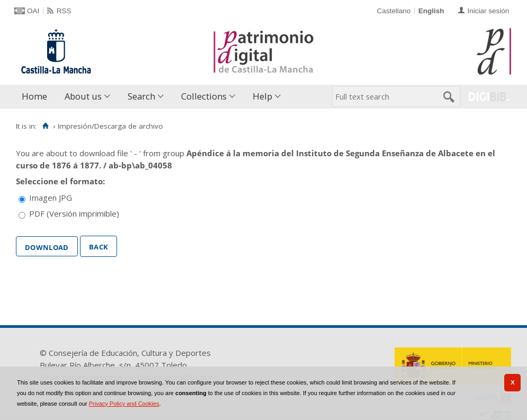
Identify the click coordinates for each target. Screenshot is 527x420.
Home (34, 96)
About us (83, 96)
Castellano (394, 11)
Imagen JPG (51, 198)
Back (99, 246)
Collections (204, 96)
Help (262, 96)
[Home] (45, 126)
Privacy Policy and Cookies (124, 404)
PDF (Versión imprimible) (74, 213)
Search (141, 96)
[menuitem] (37, 97)
